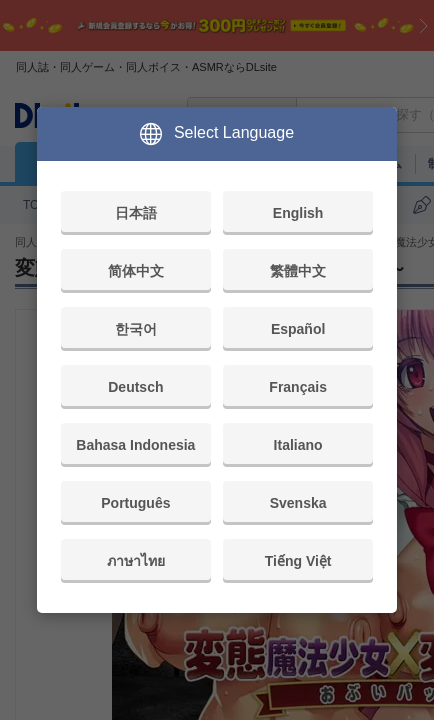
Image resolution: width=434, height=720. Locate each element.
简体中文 (136, 271)
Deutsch (135, 387)
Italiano (298, 445)
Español (298, 329)
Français (298, 387)
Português (135, 503)
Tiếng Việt (298, 561)
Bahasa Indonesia (135, 445)
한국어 (136, 329)
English (298, 213)
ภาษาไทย (136, 561)
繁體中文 (298, 271)
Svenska (298, 503)
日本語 (136, 213)
